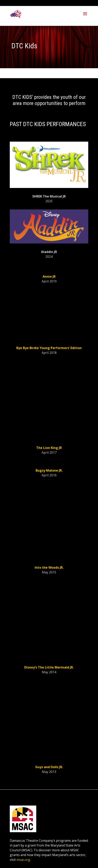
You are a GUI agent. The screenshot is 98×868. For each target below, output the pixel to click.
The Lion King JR (49, 448)
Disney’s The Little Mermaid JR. (49, 667)
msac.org (23, 860)
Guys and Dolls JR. (49, 767)
